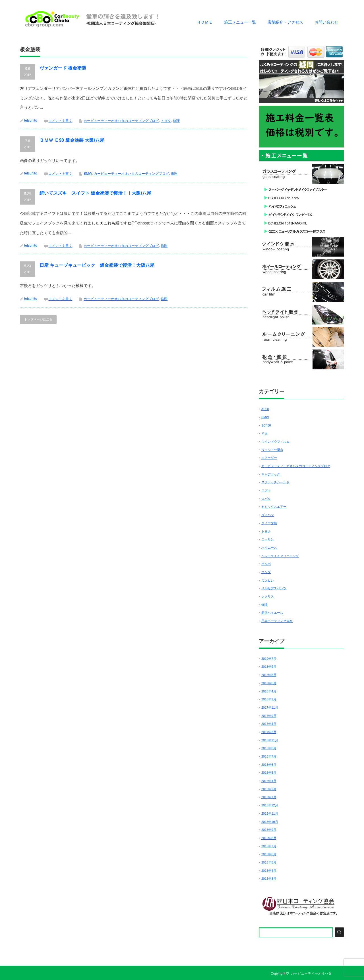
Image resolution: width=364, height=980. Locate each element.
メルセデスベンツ (274, 588)
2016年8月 (269, 748)
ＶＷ (264, 433)
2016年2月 (269, 789)
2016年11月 (270, 740)
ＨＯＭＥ (205, 22)
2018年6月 (269, 683)
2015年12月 (270, 805)
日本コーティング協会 (277, 621)
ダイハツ (268, 515)
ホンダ (266, 572)
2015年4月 (269, 871)
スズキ (266, 490)
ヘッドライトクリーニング (280, 556)
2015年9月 (269, 830)
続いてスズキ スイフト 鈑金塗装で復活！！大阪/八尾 (95, 193)
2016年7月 (269, 756)
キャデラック (271, 474)
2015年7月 (269, 846)
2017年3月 (269, 732)
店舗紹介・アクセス (285, 22)
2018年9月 (269, 667)
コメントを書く (60, 121)
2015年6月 (269, 854)
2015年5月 (269, 862)
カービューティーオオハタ (311, 973)
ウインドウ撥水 (272, 450)
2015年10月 (270, 822)
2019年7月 (269, 659)
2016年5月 (269, 773)
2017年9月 (269, 716)
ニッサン (268, 539)
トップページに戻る (38, 319)
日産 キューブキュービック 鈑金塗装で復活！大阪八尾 (97, 265)
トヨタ (166, 121)
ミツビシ (268, 580)
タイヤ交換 (269, 523)
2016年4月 (269, 781)
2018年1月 (269, 699)
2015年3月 (269, 879)
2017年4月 (269, 724)
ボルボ (266, 564)
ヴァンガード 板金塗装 (63, 68)
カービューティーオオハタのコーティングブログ (121, 121)
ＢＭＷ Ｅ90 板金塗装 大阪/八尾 (72, 140)
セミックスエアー (274, 507)
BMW (88, 174)
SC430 (266, 425)
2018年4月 (269, 691)
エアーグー (269, 458)
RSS (341, 973)
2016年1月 (269, 797)
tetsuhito (31, 120)
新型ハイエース (272, 613)
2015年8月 (269, 838)
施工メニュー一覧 (240, 22)
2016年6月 (269, 765)
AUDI (265, 409)
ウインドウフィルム (275, 442)
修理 (176, 121)
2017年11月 (270, 708)
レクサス (268, 596)
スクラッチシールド (275, 482)
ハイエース (269, 548)
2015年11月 (270, 813)
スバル (266, 499)
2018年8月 (269, 675)
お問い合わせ (326, 22)
